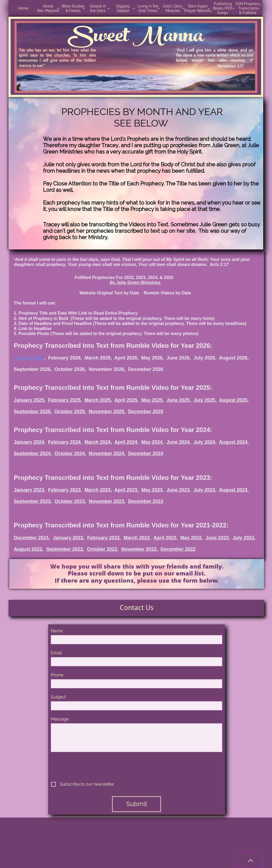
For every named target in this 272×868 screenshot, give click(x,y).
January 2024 (29, 442)
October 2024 (70, 454)
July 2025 (204, 400)
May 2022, (192, 538)
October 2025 (70, 412)
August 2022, (29, 549)
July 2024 (204, 442)
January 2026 (29, 358)
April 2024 (126, 442)
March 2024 (97, 442)
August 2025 (233, 400)
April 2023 (126, 490)
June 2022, (218, 538)
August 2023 (233, 490)
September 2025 (32, 412)
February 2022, (104, 538)
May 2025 (152, 400)
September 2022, (65, 549)
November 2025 (106, 412)
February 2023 (64, 490)
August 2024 (233, 442)
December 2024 (146, 454)
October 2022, (103, 549)
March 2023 (97, 490)
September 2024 (32, 454)
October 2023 (70, 501)
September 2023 (32, 501)
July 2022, (244, 538)
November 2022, (139, 549)
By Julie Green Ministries (135, 283)
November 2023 (106, 501)
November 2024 (106, 454)
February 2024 (64, 442)
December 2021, (32, 538)
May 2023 (152, 490)
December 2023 (146, 501)
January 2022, (69, 538)
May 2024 (152, 442)
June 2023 (178, 490)
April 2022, (166, 538)
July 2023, (205, 490)
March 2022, (137, 538)
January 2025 (29, 400)
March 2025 (97, 400)
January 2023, (30, 490)
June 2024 (178, 442)
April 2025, (127, 400)
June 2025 (178, 400)
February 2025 (64, 400)
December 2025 (146, 412)
